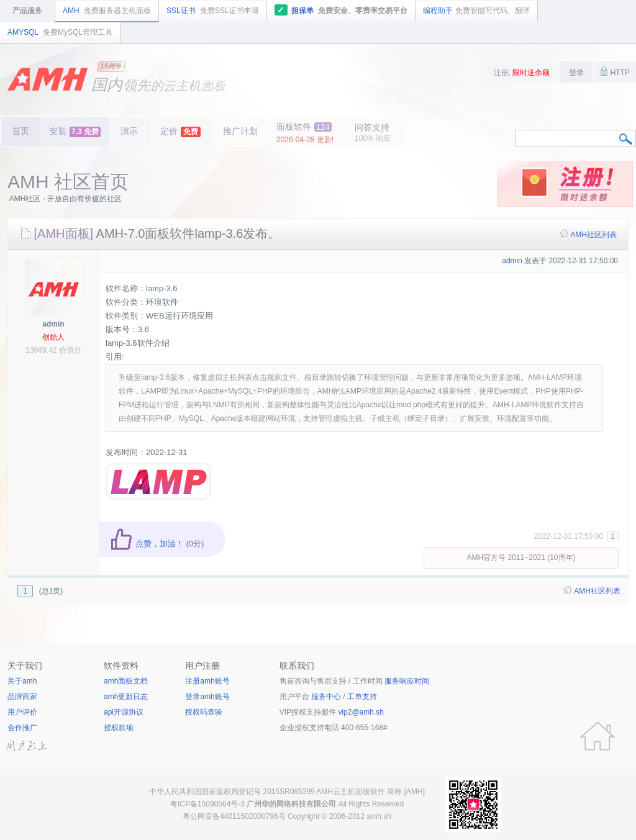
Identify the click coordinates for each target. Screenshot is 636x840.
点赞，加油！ (147, 544)
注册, (522, 73)
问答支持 (373, 133)
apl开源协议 (124, 712)
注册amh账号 (207, 681)
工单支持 (362, 697)
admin (53, 324)
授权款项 (119, 728)
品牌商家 (22, 697)
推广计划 (240, 131)
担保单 (341, 10)
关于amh (22, 681)
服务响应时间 (407, 681)
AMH (107, 11)
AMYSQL (60, 32)
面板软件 (305, 133)
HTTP (615, 71)
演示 (129, 131)
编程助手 (476, 11)
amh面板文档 (126, 681)
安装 (75, 132)
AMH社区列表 (593, 235)
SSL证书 (213, 11)
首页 (20, 131)
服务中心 (326, 697)
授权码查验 (204, 712)
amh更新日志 (126, 697)
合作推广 (22, 728)
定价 (180, 132)
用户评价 (22, 712)
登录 (576, 73)
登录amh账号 (207, 697)
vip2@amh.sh (361, 712)
